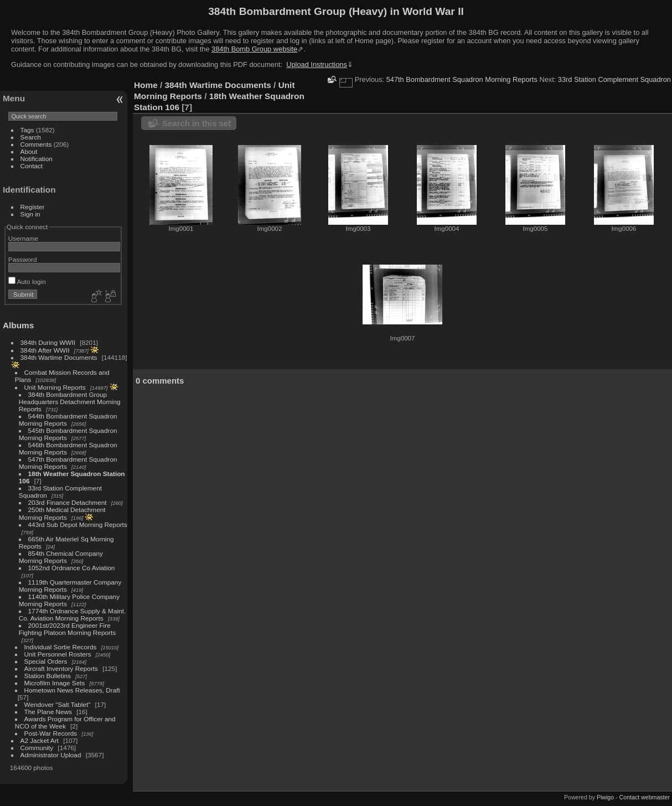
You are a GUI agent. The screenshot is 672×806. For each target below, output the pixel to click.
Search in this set (197, 123)
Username (23, 238)
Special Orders (46, 661)
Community (37, 748)
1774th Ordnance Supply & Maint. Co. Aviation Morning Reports (72, 614)
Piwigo (605, 797)
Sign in (30, 214)
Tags (27, 130)
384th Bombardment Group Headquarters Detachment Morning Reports (70, 402)
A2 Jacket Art (40, 740)
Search (31, 137)
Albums (18, 325)
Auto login (27, 281)
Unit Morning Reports (55, 387)
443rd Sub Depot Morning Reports (78, 525)
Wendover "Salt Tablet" (58, 704)
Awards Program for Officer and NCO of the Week (65, 722)
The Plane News (48, 712)
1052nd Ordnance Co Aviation (72, 568)
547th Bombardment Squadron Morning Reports (462, 79)
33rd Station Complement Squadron (614, 79)
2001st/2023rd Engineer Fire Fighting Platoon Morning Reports (67, 629)
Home (146, 85)
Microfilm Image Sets (55, 683)
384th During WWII (48, 342)
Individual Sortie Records (61, 647)
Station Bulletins (48, 676)
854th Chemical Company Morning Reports (61, 557)
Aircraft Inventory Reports (61, 668)
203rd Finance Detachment (68, 502)
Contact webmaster (645, 797)
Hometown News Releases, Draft (72, 690)
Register (33, 207)
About (29, 151)
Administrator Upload (51, 755)
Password (23, 259)
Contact (32, 166)
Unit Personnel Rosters (58, 654)
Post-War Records (51, 733)
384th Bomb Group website (254, 49)
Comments (36, 144)
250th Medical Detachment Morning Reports (62, 513)
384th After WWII (45, 350)
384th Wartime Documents (59, 357)
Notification (37, 159)
